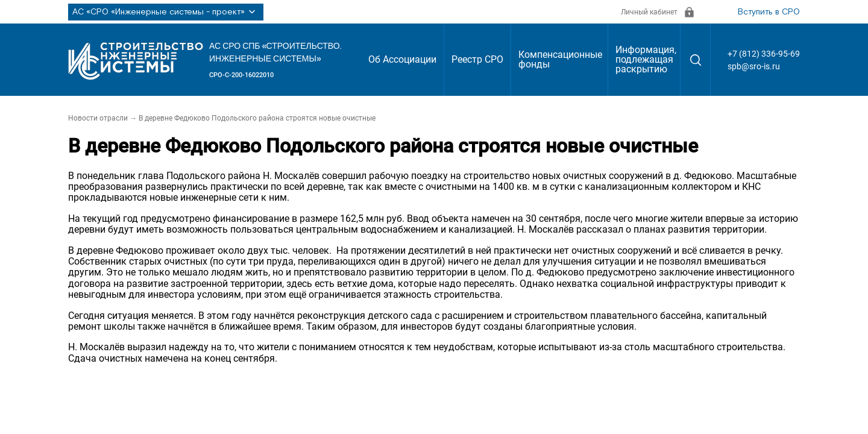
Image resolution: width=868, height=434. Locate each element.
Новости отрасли (98, 118)
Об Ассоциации (402, 59)
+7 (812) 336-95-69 (764, 54)
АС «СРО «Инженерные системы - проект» (166, 12)
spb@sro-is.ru (754, 66)
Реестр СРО (477, 59)
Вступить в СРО (769, 12)
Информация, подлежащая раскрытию (646, 59)
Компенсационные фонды (560, 59)
